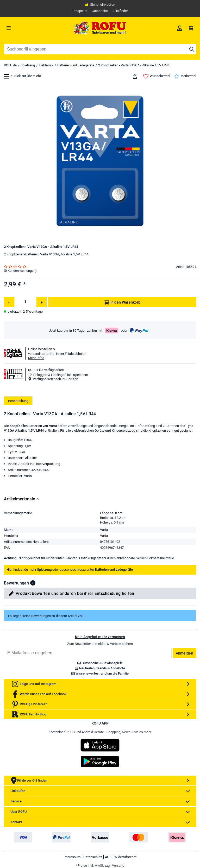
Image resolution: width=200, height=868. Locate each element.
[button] (33, 583)
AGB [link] (108, 857)
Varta (104, 530)
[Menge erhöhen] (42, 302)
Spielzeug (28, 65)
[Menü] (28, 28)
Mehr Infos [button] (36, 358)
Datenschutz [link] (93, 857)
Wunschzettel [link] (157, 76)
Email (4, 648)
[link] (180, 28)
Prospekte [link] (80, 11)
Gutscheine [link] (100, 11)
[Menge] (25, 302)
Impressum (72, 857)
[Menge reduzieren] (9, 302)
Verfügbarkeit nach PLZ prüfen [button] (53, 379)
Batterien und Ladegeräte (76, 65)
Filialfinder (120, 11)
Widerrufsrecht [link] (125, 857)
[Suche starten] (192, 49)
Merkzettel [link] (185, 76)
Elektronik (46, 65)
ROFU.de (10, 65)
